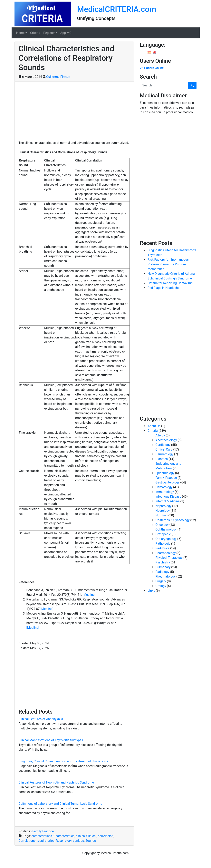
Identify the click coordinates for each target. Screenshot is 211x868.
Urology (161, 586)
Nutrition (161, 515)
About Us (154, 426)
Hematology (164, 487)
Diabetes (162, 459)
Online (152, 68)
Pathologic (163, 544)
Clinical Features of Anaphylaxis (41, 719)
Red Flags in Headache (163, 288)
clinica (80, 836)
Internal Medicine (167, 501)
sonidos (78, 841)
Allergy (160, 435)
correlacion (106, 836)
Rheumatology (165, 576)
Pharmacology (165, 553)
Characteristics (64, 836)
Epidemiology (165, 473)
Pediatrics (162, 548)
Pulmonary (163, 567)
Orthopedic (163, 534)
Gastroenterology (167, 482)
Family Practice (43, 831)
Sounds (91, 841)
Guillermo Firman (58, 77)
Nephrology (163, 506)
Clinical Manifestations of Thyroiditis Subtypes (51, 740)
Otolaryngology (166, 539)
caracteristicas (42, 836)
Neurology (163, 511)
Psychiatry (163, 562)
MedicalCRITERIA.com (117, 9)
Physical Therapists (169, 558)
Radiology (162, 572)
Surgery (161, 581)
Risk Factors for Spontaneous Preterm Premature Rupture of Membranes (168, 264)
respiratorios (46, 841)
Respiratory (64, 841)
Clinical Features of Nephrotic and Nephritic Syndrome (56, 782)
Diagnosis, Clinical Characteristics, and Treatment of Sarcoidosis (63, 761)
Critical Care (164, 449)
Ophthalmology (166, 529)
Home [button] (20, 33)
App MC (66, 33)
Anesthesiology (166, 440)
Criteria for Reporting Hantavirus (170, 283)
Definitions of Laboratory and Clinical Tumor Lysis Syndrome (60, 804)
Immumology (165, 492)
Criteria (35, 33)
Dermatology (164, 454)
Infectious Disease (168, 497)
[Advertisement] (74, 113)
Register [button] (49, 33)
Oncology (162, 525)
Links (151, 591)
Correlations (27, 841)
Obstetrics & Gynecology (172, 520)
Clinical (91, 836)
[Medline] (89, 595)
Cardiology (163, 445)
